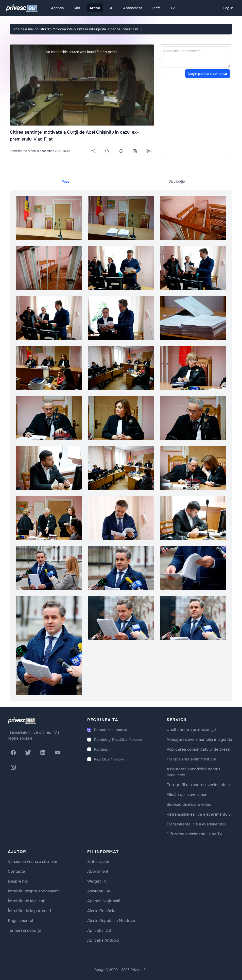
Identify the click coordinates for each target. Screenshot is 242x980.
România (101, 749)
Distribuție (177, 181)
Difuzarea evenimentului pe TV (194, 834)
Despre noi (18, 881)
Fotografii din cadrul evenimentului (199, 785)
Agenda (57, 8)
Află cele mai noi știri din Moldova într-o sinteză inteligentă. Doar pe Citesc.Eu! (78, 29)
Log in (228, 8)
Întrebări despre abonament (33, 891)
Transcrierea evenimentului (191, 759)
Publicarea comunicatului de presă (198, 749)
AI (112, 8)
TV (173, 8)
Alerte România (101, 911)
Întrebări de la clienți (27, 901)
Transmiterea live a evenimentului (197, 824)
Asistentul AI (99, 891)
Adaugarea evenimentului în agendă (199, 739)
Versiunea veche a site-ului (32, 861)
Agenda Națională (104, 901)
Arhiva (95, 8)
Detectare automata (111, 730)
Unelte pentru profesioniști (191, 730)
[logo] (22, 720)
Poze (66, 181)
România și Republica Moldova (118, 740)
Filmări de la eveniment (188, 795)
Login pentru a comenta (208, 74)
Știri (77, 8)
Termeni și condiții (24, 930)
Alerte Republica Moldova (111, 921)
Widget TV (97, 881)
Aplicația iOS (99, 930)
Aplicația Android (103, 940)
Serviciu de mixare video (189, 804)
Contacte (16, 871)
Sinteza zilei (98, 861)
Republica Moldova (109, 759)
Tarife (156, 8)
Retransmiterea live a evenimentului (199, 814)
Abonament (133, 8)
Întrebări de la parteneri (29, 911)
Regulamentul (20, 921)
